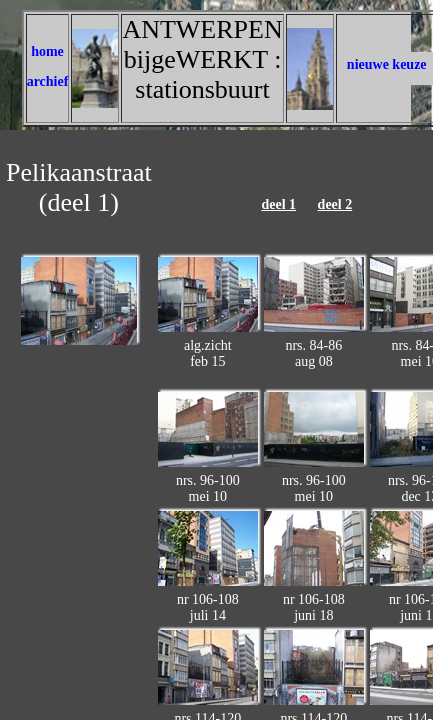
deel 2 (335, 204)
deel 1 (278, 204)
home (47, 51)
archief (48, 81)
